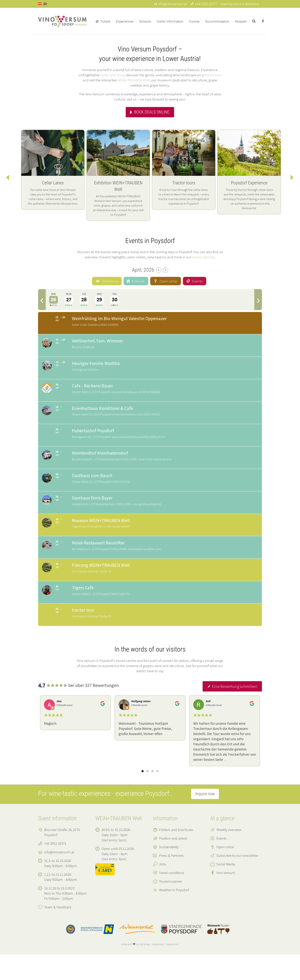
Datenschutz (172, 970)
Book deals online (152, 112)
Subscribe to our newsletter (237, 881)
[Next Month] (165, 270)
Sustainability (169, 872)
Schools (145, 21)
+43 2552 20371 (204, 4)
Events (221, 864)
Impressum (158, 970)
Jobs (163, 890)
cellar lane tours (112, 75)
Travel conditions (172, 898)
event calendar (203, 257)
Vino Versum (226, 898)
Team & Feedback (58, 933)
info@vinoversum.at (170, 4)
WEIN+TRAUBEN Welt (134, 80)
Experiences (125, 21)
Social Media (226, 890)
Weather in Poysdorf (174, 915)
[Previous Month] (159, 270)
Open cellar (225, 872)
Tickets (105, 21)
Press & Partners (171, 881)
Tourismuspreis (170, 907)
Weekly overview (229, 855)
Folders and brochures (176, 855)
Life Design (145, 970)
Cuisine (194, 21)
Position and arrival (173, 864)
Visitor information (170, 21)
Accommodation (217, 21)
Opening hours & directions (240, 4)
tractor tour (213, 75)
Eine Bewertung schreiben (232, 712)
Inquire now (205, 819)
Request (241, 21)
